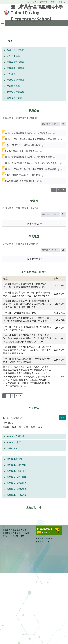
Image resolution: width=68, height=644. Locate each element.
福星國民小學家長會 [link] (17, 483)
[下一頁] (63, 190)
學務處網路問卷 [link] (14, 98)
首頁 (53, 2)
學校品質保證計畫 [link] (16, 62)
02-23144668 (18, 536)
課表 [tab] (33, 427)
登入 (35, 2)
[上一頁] (54, 190)
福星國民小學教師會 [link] (17, 489)
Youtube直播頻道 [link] (16, 436)
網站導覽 (44, 2)
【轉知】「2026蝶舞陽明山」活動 (20, 313)
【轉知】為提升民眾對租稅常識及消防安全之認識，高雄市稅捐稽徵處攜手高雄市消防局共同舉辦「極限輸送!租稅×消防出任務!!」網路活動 (27, 338)
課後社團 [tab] (17, 427)
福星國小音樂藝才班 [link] (17, 471)
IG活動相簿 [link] (12, 448)
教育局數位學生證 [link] (16, 50)
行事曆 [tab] (6, 427)
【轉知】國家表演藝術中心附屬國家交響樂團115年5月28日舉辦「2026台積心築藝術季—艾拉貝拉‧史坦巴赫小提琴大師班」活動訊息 (27, 304)
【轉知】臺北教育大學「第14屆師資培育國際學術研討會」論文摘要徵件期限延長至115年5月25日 (27, 294)
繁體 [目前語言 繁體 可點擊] (62, 2)
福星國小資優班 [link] (14, 459)
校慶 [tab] (40, 427)
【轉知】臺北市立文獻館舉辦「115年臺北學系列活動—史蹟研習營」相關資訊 (27, 360)
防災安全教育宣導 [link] (16, 92)
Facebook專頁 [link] (14, 442)
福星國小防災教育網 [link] (17, 495)
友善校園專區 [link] (13, 86)
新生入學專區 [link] (13, 56)
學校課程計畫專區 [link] (16, 68)
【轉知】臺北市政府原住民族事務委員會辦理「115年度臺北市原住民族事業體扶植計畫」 (25, 285)
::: (28, 2)
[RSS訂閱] (63, 124)
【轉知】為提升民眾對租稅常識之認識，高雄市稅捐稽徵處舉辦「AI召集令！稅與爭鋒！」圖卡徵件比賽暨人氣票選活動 (27, 350)
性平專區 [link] (11, 74)
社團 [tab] (26, 427)
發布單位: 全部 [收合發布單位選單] (49, 124)
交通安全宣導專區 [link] (16, 80)
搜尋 (63, 418)
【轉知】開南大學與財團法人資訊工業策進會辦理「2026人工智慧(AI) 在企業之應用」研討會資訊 (27, 320)
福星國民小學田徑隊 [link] (17, 477)
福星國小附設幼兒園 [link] (17, 465)
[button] (3, 23)
